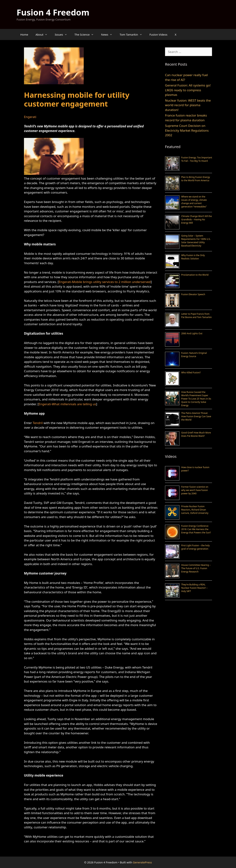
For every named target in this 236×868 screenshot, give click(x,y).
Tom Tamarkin (133, 34)
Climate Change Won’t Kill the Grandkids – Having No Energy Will (197, 219)
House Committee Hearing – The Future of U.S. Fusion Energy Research (196, 568)
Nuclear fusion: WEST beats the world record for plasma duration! (188, 105)
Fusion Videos (158, 34)
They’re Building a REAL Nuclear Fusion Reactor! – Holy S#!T (194, 588)
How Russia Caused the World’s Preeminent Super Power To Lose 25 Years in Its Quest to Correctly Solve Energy (196, 399)
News (109, 34)
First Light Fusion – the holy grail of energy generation (195, 547)
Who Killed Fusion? (191, 373)
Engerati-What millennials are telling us (67, 404)
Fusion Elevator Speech (193, 294)
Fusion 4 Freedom (53, 12)
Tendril (38, 423)
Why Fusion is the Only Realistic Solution (193, 257)
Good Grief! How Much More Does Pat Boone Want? (196, 434)
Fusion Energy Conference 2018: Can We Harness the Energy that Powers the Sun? (196, 529)
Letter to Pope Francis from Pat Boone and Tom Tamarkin (196, 316)
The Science (86, 34)
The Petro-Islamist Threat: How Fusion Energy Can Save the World (196, 416)
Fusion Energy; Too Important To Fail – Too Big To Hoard (197, 159)
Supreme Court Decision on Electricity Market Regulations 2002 (187, 130)
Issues (63, 34)
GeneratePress (142, 862)
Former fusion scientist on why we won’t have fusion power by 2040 (195, 490)
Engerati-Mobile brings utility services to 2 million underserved (105, 282)
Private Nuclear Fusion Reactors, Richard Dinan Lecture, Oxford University (195, 510)
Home (24, 34)
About (43, 34)
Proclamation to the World (195, 275)
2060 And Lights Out (192, 333)
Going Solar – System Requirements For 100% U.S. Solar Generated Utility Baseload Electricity (196, 241)
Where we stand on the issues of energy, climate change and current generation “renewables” (194, 202)
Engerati (30, 117)
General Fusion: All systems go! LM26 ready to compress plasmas (188, 90)
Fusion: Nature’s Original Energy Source (194, 355)
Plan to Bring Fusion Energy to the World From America (196, 179)
